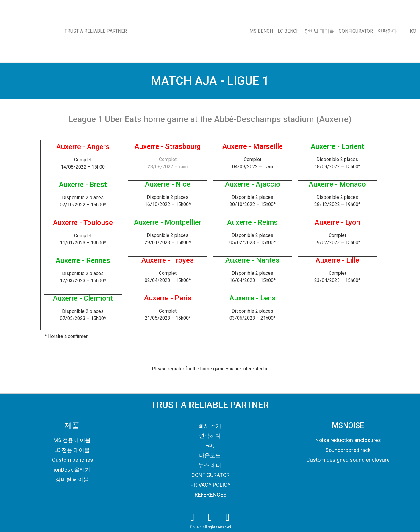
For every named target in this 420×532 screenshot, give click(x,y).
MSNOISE (348, 426)
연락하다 (387, 31)
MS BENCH (261, 31)
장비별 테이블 (319, 31)
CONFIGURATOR (356, 31)
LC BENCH (289, 31)
